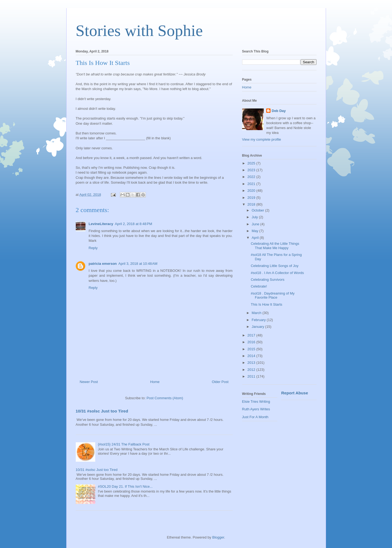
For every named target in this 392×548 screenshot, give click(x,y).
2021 (252, 184)
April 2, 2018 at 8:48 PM (134, 224)
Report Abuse (295, 393)
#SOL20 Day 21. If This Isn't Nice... (125, 486)
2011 (252, 376)
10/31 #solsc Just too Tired (102, 411)
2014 (252, 356)
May (255, 231)
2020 (252, 191)
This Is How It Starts (266, 304)
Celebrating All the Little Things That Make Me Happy (275, 246)
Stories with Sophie (139, 31)
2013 (252, 363)
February (259, 320)
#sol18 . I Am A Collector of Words (277, 273)
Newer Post (89, 382)
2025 (252, 163)
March (257, 313)
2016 (252, 342)
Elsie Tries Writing (256, 402)
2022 (252, 177)
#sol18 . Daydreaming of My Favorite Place (273, 296)
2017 (252, 335)
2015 (252, 349)
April (256, 238)
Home (155, 382)
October (258, 210)
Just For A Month (255, 417)
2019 (252, 198)
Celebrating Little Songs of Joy (275, 266)
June (256, 224)
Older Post (220, 382)
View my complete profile (262, 139)
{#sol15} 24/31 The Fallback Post (124, 444)
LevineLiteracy (101, 224)
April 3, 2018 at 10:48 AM (138, 264)
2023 (252, 170)
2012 (252, 370)
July (255, 217)
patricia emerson (103, 264)
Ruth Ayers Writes (256, 409)
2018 (252, 204)
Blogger (218, 537)
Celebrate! (259, 286)
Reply (93, 248)
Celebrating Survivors (268, 280)
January (258, 327)
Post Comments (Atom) (165, 398)
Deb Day (279, 111)
